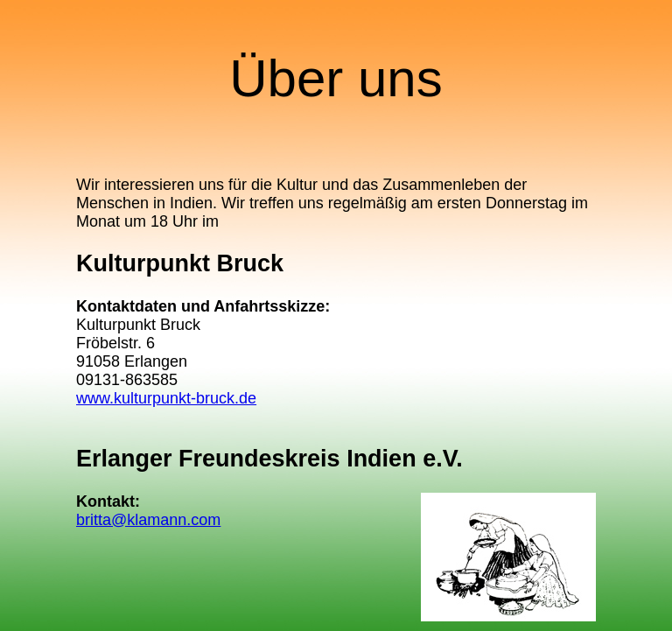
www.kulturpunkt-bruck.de (166, 398)
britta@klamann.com (148, 520)
